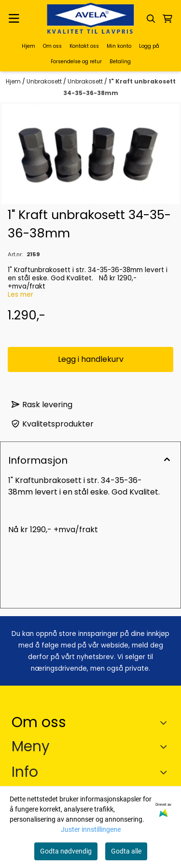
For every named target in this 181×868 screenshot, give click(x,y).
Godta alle (126, 851)
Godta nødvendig (66, 851)
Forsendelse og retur (76, 62)
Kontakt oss (84, 46)
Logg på (149, 46)
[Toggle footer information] (166, 722)
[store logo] (91, 19)
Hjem (28, 46)
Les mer (21, 295)
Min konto (119, 46)
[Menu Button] (14, 19)
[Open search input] (151, 19)
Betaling (120, 62)
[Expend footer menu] (166, 747)
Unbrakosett (45, 81)
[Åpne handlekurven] (167, 19)
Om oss (52, 46)
